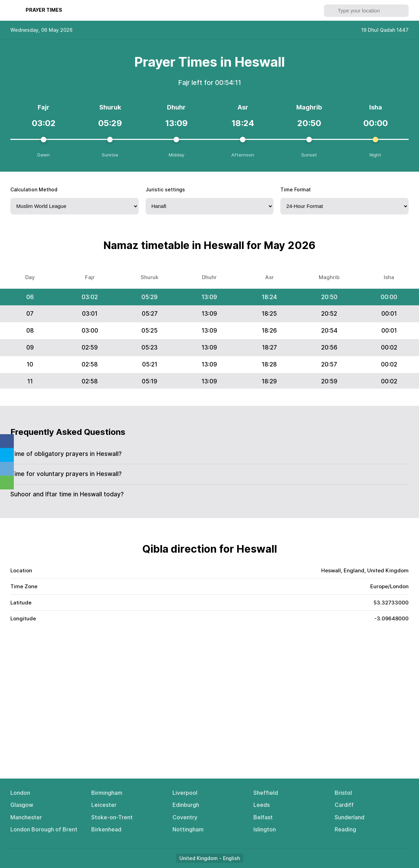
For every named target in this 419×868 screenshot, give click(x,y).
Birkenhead (106, 829)
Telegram (7, 469)
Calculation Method (34, 189)
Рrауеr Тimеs (44, 10)
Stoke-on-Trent (112, 817)
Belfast (263, 817)
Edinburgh (186, 805)
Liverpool (185, 793)
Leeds (262, 805)
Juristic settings (165, 189)
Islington (265, 829)
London (20, 793)
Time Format (296, 189)
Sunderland (350, 817)
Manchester (26, 817)
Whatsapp (7, 483)
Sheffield (266, 793)
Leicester (104, 805)
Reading (345, 829)
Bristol (343, 793)
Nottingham (188, 829)
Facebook (7, 441)
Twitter (7, 455)
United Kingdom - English (210, 858)
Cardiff (344, 805)
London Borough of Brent (44, 829)
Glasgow (22, 805)
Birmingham (107, 793)
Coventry (185, 817)
